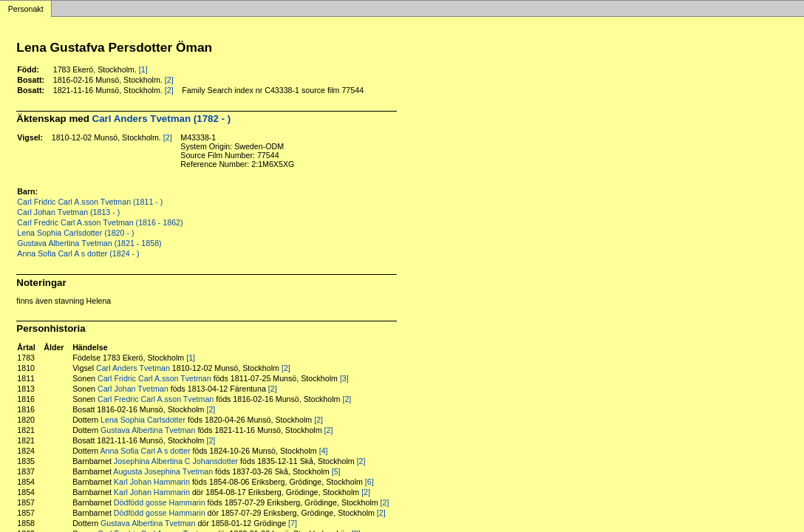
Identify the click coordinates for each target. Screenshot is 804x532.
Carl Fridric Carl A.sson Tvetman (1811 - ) (90, 202)
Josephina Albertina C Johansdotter (176, 461)
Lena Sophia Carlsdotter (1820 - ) (75, 233)
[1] (143, 69)
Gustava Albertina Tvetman (148, 430)
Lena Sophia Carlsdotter (143, 420)
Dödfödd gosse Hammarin (160, 502)
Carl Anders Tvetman (133, 368)
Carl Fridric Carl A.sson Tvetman (154, 378)
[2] (169, 80)
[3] (344, 378)
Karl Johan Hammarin (152, 482)
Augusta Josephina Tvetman (163, 471)
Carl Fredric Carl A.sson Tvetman (156, 399)
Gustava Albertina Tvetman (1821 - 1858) (89, 243)
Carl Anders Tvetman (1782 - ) (162, 119)
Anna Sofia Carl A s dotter (146, 451)
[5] (336, 471)
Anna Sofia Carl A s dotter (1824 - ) (78, 253)
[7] (293, 523)
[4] (324, 451)
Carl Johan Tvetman (133, 389)
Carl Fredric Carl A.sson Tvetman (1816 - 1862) (100, 222)
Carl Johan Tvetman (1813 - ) (68, 212)
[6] (369, 482)
